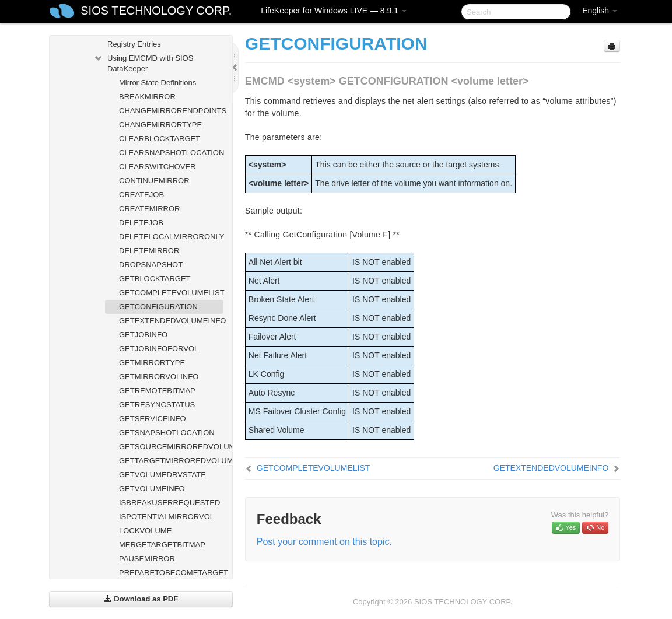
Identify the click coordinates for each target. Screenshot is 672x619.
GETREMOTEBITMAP (157, 391)
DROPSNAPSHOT (151, 265)
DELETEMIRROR (149, 251)
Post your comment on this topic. (324, 542)
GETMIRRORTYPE (152, 363)
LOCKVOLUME (145, 531)
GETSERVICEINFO (153, 419)
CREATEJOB (141, 195)
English (600, 11)
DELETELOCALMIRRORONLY (171, 237)
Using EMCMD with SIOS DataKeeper (143, 62)
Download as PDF (141, 599)
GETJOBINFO (143, 335)
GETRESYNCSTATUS (157, 405)
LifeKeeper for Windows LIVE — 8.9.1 (334, 11)
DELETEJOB (141, 223)
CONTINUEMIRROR (154, 181)
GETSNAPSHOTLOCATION (167, 433)
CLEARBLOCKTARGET (160, 139)
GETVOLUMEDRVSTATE (162, 475)
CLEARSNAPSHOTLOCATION (171, 153)
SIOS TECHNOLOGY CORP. (156, 11)
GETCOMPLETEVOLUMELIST (171, 293)
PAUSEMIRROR (147, 559)
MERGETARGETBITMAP (162, 545)
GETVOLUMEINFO (152, 489)
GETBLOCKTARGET (155, 279)
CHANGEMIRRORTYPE (160, 125)
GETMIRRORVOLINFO (159, 377)
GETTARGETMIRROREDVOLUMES (171, 461)
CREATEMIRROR (149, 209)
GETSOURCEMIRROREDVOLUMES (171, 447)
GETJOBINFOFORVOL (159, 349)
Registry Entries (134, 44)
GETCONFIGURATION (158, 307)
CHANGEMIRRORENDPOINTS (171, 111)
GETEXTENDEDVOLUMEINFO (171, 321)
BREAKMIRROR (147, 97)
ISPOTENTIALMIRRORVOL (167, 517)
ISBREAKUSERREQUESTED (169, 503)
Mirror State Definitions (157, 83)
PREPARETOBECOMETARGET (171, 573)
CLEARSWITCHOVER (157, 167)
